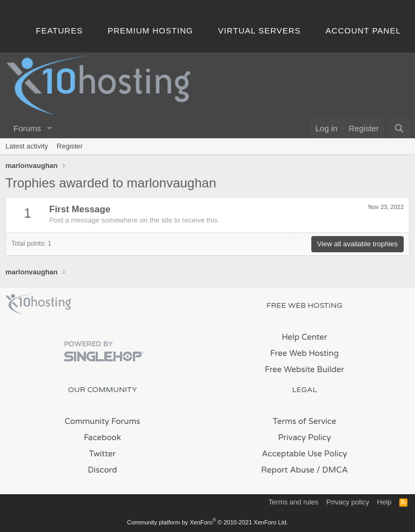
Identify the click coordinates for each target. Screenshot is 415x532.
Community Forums (103, 421)
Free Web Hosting (304, 353)
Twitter (102, 454)
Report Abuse (288, 470)
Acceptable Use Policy (305, 454)
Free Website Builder (304, 369)
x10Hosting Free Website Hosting (38, 304)
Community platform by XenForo (207, 522)
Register (70, 146)
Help (384, 502)
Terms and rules (293, 502)
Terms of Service (305, 421)
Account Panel (363, 31)
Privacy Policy (304, 437)
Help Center (304, 337)
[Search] (399, 128)
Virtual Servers (260, 31)
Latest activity (27, 146)
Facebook (102, 437)
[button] (50, 128)
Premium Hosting (150, 31)
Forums (27, 128)
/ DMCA (332, 470)
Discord (102, 470)
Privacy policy (348, 502)
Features (59, 31)
